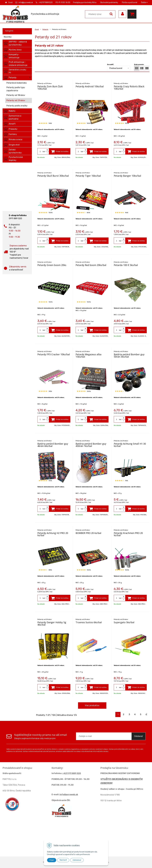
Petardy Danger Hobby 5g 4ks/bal (52, 623)
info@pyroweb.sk (26, 2)
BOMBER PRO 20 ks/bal (88, 533)
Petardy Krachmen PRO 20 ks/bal (128, 534)
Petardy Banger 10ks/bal (127, 176)
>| (146, 714)
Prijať (52, 860)
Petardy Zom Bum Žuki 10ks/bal (50, 88)
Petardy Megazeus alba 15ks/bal (88, 356)
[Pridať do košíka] (60, 151)
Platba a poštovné (130, 2)
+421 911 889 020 (72, 773)
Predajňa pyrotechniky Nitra (85, 2)
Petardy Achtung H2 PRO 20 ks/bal (53, 534)
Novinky (8, 37)
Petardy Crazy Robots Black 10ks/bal (129, 88)
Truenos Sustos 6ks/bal (89, 622)
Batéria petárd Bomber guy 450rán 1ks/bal (91, 445)
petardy (44, 50)
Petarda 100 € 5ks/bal (126, 265)
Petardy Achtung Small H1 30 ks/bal (130, 445)
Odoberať (138, 736)
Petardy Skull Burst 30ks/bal (53, 176)
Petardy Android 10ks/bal (90, 86)
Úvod (10, 2)
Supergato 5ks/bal (124, 622)
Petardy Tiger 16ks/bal (88, 176)
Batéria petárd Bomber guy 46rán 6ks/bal (53, 445)
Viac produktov (92, 705)
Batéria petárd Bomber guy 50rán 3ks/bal (129, 356)
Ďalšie (144, 2)
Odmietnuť (77, 860)
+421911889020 (46, 2)
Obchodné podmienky (109, 2)
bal (44, 151)
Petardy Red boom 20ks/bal (91, 265)
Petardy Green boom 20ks (52, 265)
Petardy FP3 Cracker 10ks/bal (54, 354)
